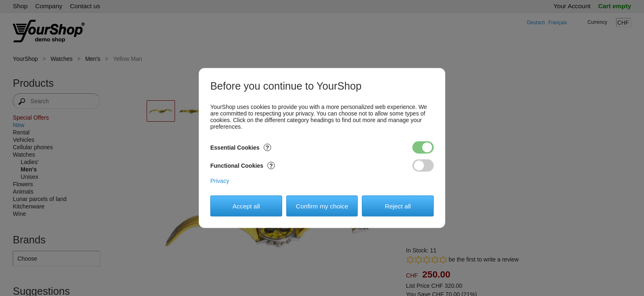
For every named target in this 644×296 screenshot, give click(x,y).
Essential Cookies (241, 148)
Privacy (220, 181)
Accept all (246, 206)
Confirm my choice (322, 206)
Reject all (398, 206)
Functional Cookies (243, 166)
